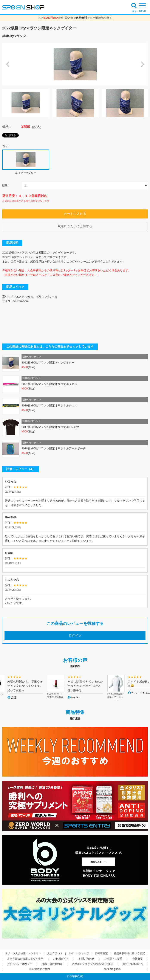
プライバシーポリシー (20, 964)
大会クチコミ (55, 953)
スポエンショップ (79, 953)
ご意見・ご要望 (113, 959)
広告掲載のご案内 (40, 969)
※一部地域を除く (101, 18)
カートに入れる (75, 214)
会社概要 (138, 959)
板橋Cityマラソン (14, 36)
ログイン (75, 635)
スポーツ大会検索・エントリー (23, 953)
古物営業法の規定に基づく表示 (25, 959)
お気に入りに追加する (75, 226)
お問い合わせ (87, 959)
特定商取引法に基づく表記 (129, 953)
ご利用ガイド (61, 959)
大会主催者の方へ (133, 964)
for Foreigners (112, 969)
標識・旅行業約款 (52, 964)
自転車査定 (101, 953)
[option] (75, 64)
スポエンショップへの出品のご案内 (93, 964)
